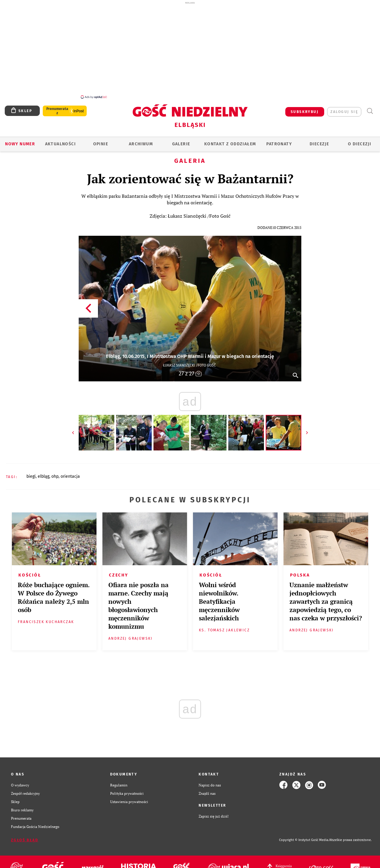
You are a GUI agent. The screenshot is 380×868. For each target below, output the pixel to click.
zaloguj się (344, 112)
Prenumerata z (57, 111)
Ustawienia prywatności (129, 802)
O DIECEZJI (360, 144)
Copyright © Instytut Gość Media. (304, 840)
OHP (55, 476)
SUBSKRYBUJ (305, 112)
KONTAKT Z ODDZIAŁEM (230, 144)
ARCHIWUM (141, 144)
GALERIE (181, 144)
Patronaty (279, 144)
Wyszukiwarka (370, 111)
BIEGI (31, 476)
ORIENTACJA (70, 476)
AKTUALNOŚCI (60, 144)
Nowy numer (20, 144)
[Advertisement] (190, 50)
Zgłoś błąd (25, 840)
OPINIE (101, 144)
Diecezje (319, 144)
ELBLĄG (43, 476)
